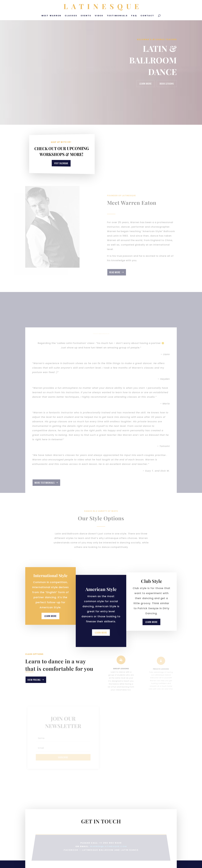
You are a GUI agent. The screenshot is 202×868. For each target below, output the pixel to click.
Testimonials (117, 16)
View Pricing (34, 680)
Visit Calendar (61, 163)
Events (86, 16)
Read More (115, 272)
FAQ (134, 16)
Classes (71, 16)
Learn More (146, 84)
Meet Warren (51, 16)
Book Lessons (167, 84)
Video (99, 16)
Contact (147, 16)
